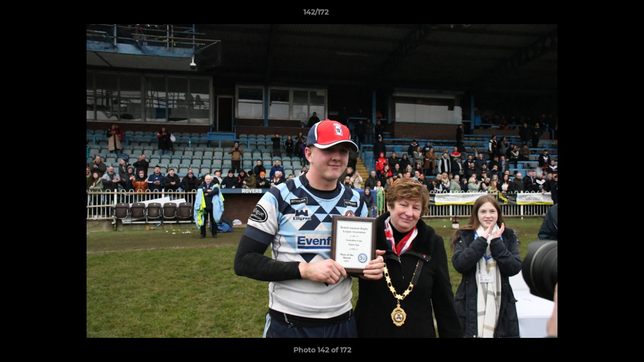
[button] (602, 15)
